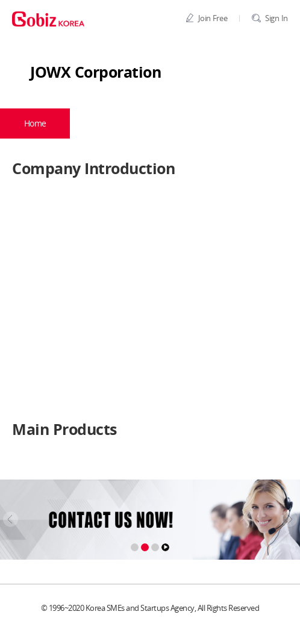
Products (194, 123)
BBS (267, 123)
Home (35, 123)
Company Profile (112, 123)
